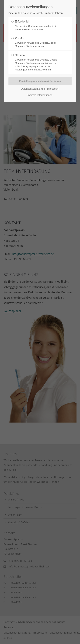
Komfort (39, 42)
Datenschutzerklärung (33, 89)
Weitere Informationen (40, 95)
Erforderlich (39, 25)
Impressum (53, 89)
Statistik (39, 62)
